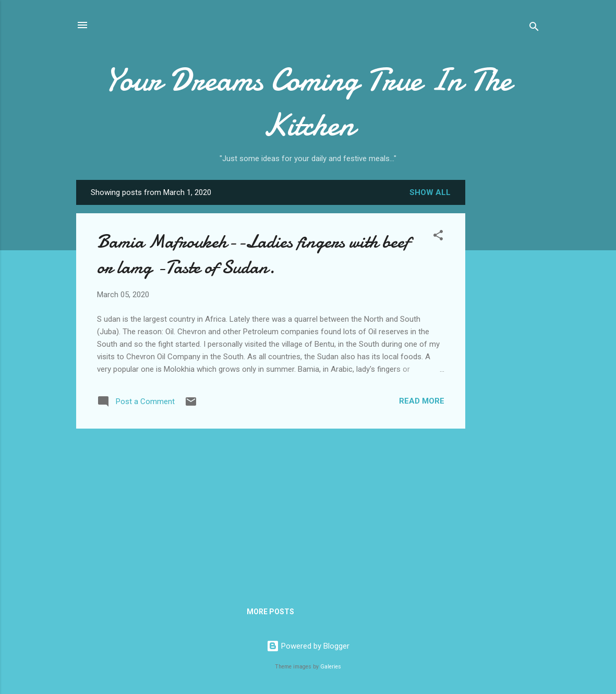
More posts (270, 612)
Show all (430, 192)
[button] (438, 237)
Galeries (331, 667)
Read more (422, 401)
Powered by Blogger (308, 646)
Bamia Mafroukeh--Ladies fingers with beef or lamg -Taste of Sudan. (253, 254)
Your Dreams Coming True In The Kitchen (308, 102)
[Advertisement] (507, 345)
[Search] (534, 28)
